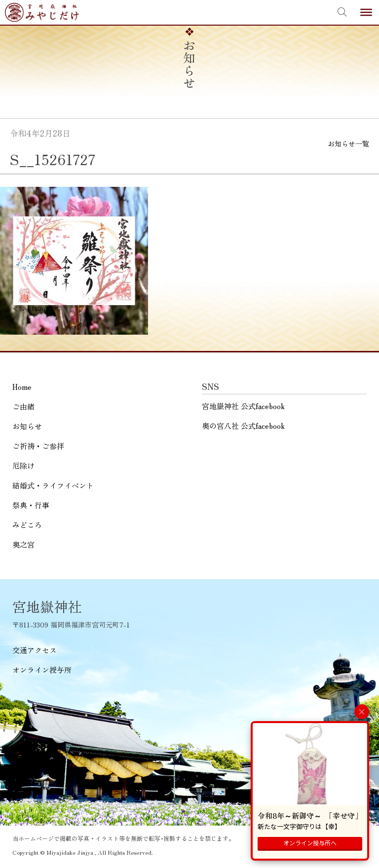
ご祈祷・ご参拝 (38, 446)
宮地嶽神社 (42, 12)
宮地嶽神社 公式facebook (243, 406)
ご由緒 (23, 406)
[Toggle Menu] (366, 12)
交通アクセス (35, 650)
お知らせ (27, 426)
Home (22, 387)
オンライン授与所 (42, 670)
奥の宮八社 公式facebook (243, 426)
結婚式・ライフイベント (53, 485)
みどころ (27, 525)
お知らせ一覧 (348, 143)
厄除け (23, 466)
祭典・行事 (31, 505)
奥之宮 (23, 544)
